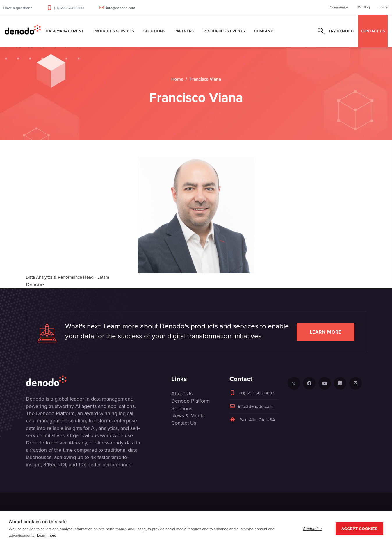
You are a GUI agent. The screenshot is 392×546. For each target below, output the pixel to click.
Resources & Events (224, 31)
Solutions (154, 31)
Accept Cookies (359, 529)
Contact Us (184, 423)
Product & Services (114, 31)
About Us (182, 394)
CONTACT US (373, 31)
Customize (312, 529)
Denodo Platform (191, 401)
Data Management (65, 31)
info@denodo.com (121, 8)
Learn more (326, 332)
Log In (383, 7)
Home (177, 79)
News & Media (188, 416)
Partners (184, 31)
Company (264, 31)
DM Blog (363, 7)
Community (339, 7)
